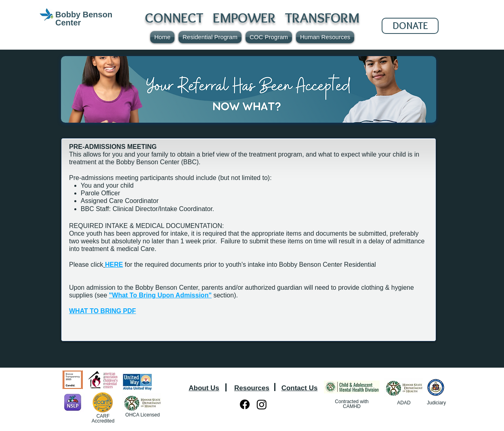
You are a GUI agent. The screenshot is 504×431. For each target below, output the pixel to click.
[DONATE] (410, 26)
